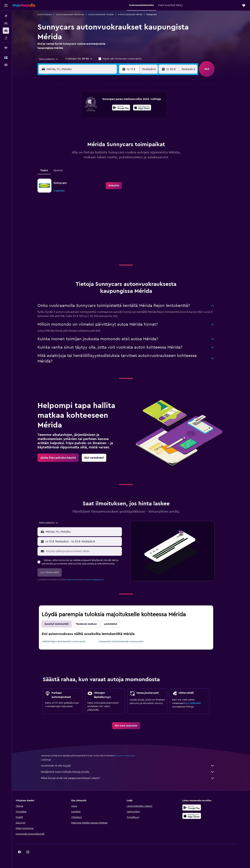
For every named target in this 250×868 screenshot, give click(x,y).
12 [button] (86, 118)
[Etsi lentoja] (6, 16)
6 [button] (94, 110)
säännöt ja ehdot (80, 580)
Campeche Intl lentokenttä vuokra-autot (126, 642)
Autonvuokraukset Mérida (135, 14)
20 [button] (94, 127)
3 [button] (69, 110)
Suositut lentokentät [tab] (62, 624)
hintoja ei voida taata (130, 756)
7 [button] (103, 110)
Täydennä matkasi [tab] (91, 624)
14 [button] (103, 118)
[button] (6, 5)
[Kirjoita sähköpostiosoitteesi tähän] (88, 551)
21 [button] (103, 127)
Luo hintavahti (198, 703)
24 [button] (69, 135)
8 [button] (111, 110)
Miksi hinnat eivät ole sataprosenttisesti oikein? (133, 778)
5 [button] (86, 110)
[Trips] (6, 48)
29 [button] (111, 135)
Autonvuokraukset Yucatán (106, 14)
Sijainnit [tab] (63, 170)
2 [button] (119, 101)
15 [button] (111, 118)
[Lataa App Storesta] (200, 816)
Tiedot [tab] (49, 170)
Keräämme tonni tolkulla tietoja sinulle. (133, 772)
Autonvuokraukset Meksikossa (75, 14)
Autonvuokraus (50, 14)
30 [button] (119, 135)
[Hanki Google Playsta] (200, 808)
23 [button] (119, 127)
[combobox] (52, 59)
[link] (119, 186)
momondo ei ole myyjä (133, 766)
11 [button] (78, 118)
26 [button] (86, 135)
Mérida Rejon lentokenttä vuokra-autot (69, 642)
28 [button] (103, 135)
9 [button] (119, 110)
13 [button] (94, 118)
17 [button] (69, 127)
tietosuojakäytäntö (99, 580)
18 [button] (78, 127)
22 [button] (111, 127)
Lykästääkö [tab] (116, 624)
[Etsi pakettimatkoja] (6, 38)
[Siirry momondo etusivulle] (24, 5)
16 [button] (119, 118)
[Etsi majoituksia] (6, 23)
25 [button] (78, 135)
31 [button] (69, 143)
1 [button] (111, 101)
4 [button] (78, 110)
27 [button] (94, 135)
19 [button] (86, 127)
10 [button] (69, 118)
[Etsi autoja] (6, 31)
